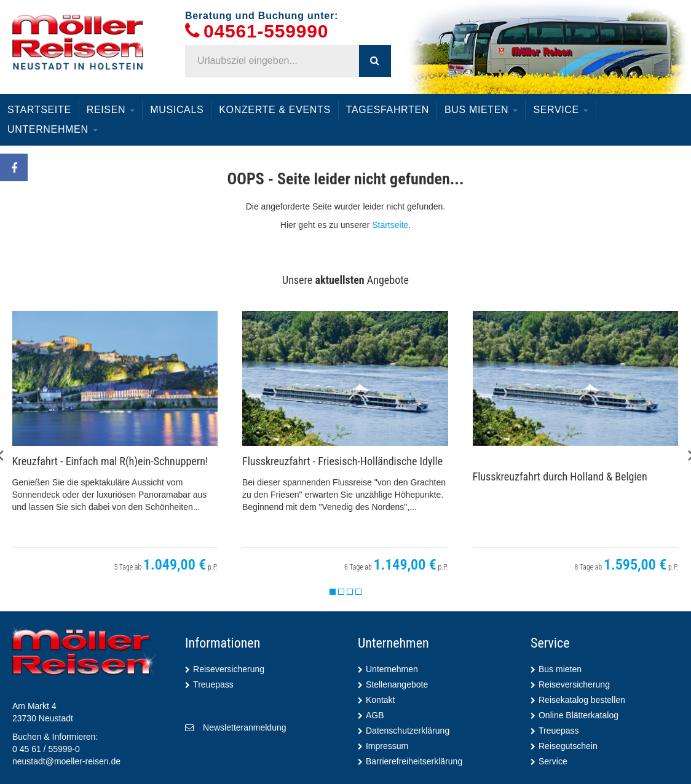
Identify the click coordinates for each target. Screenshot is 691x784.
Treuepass (213, 684)
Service (561, 110)
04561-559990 (266, 32)
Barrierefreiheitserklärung (414, 761)
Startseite (39, 110)
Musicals (177, 110)
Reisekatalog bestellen (582, 700)
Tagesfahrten (388, 110)
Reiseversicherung (229, 669)
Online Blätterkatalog (578, 715)
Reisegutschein (568, 746)
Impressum (387, 746)
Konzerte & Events (274, 110)
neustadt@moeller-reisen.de (66, 761)
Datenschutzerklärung (408, 731)
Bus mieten (481, 110)
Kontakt (380, 700)
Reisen (111, 110)
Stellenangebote (397, 684)
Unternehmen (53, 129)
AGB (375, 715)
